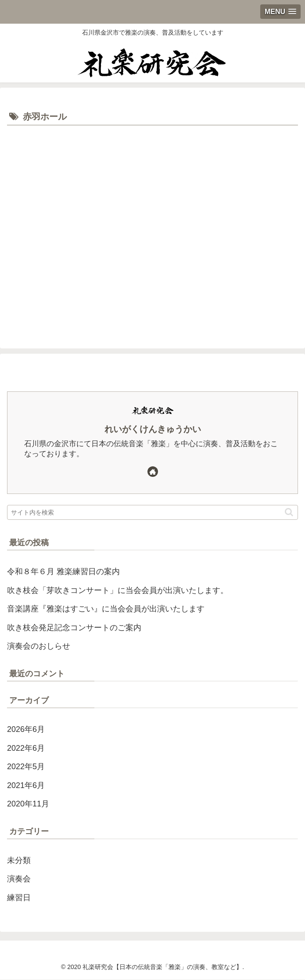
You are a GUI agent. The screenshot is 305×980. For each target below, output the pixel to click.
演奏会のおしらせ (39, 646)
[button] (289, 512)
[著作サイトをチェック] (153, 472)
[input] (152, 512)
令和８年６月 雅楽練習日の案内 (63, 572)
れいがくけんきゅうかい (153, 429)
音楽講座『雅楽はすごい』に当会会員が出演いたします (106, 609)
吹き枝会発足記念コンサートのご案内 (74, 628)
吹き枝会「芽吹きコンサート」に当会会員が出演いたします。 (118, 590)
